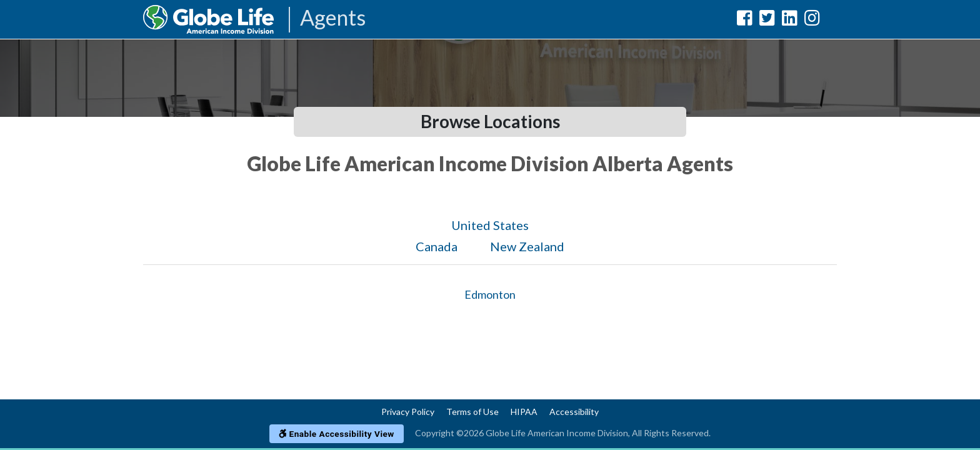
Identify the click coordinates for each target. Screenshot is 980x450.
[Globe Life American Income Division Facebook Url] (745, 20)
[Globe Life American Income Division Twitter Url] (767, 20)
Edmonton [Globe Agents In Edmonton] (490, 294)
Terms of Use (472, 412)
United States (490, 225)
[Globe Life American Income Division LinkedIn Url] (790, 20)
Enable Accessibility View (337, 434)
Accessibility (574, 412)
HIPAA (524, 412)
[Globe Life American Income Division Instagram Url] (812, 20)
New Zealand (527, 246)
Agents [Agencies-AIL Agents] (333, 18)
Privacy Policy (408, 412)
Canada (437, 246)
